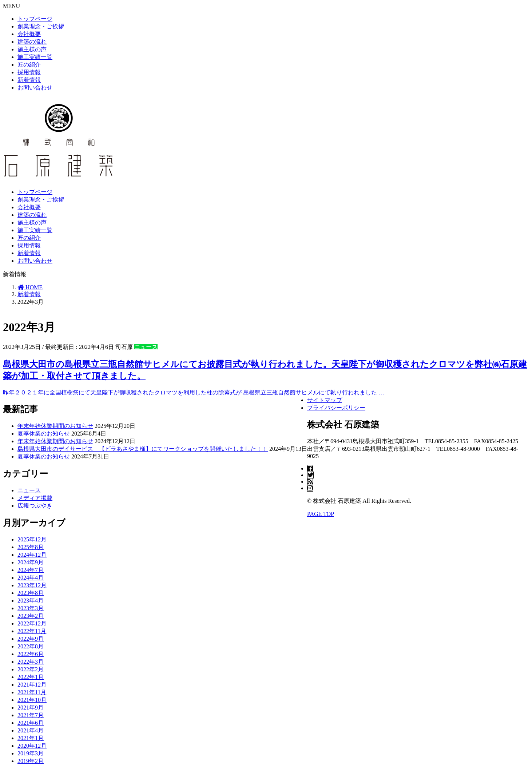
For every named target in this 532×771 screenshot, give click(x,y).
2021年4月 (31, 730)
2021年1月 (31, 738)
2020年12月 (32, 746)
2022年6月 (31, 654)
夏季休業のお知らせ (44, 434)
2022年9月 (31, 639)
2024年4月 (31, 578)
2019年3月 (31, 753)
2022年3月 (31, 662)
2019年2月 (31, 761)
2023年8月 (31, 593)
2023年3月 (31, 608)
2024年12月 (32, 555)
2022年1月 (31, 677)
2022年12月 (32, 623)
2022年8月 (31, 646)
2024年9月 (31, 562)
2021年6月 (31, 723)
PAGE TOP (321, 514)
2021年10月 (32, 700)
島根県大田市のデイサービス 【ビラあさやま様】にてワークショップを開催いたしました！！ (143, 449)
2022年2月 (31, 669)
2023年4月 (31, 601)
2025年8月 (31, 547)
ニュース (146, 347)
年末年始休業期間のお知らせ (55, 426)
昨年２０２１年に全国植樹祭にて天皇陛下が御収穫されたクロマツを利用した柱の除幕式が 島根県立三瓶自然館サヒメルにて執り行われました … (194, 392)
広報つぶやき (35, 506)
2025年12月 (32, 539)
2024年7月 (31, 570)
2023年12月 (32, 585)
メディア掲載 (35, 498)
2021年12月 (32, 685)
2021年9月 (31, 708)
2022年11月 (32, 631)
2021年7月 (31, 715)
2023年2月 (31, 616)
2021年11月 (32, 692)
